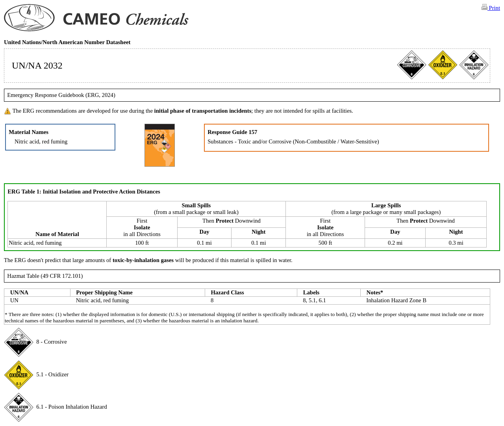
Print (491, 7)
